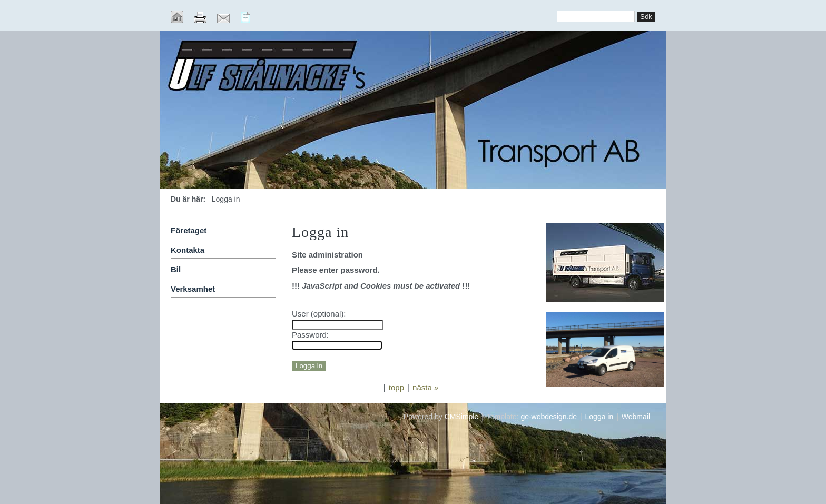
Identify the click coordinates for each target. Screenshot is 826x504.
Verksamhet (193, 289)
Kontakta (188, 250)
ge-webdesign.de (549, 417)
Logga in (599, 417)
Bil (176, 269)
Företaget (189, 230)
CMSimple (462, 417)
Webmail (636, 417)
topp (396, 387)
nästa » (425, 387)
